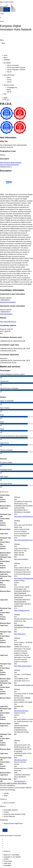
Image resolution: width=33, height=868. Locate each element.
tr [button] (1, 17)
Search (2, 21)
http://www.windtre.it (21, 559)
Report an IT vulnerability (11, 855)
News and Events (9, 75)
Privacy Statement (9, 816)
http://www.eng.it (20, 634)
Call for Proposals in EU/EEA (16, 70)
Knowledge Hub (12, 88)
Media (9, 90)
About (5, 58)
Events (9, 80)
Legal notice (7, 863)
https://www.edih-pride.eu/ (8, 322)
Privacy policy (8, 861)
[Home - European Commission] (8, 8)
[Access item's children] (12, 63)
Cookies (6, 859)
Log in (2, 14)
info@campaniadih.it (6, 314)
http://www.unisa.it (20, 760)
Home (5, 55)
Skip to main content (7, 2)
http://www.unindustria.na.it (23, 540)
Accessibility (7, 865)
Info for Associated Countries (16, 67)
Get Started (7, 63)
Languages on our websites (12, 857)
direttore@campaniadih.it (8, 302)
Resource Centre (9, 85)
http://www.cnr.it (20, 781)
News (9, 78)
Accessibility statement (11, 810)
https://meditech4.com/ (22, 610)
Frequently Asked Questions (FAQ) (14, 814)
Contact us (7, 851)
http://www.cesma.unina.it (23, 666)
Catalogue (7, 60)
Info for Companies (13, 65)
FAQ (5, 94)
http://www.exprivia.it (21, 711)
